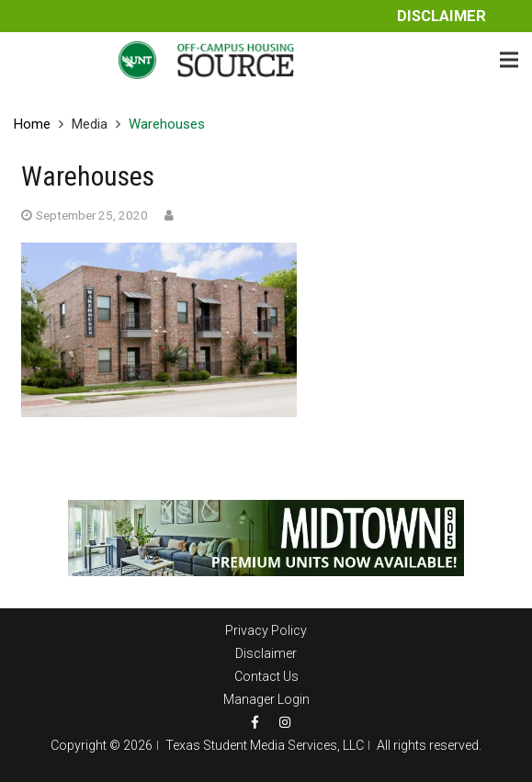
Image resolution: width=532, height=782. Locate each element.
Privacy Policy (266, 630)
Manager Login (266, 699)
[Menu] (509, 60)
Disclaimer (441, 16)
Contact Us (266, 676)
